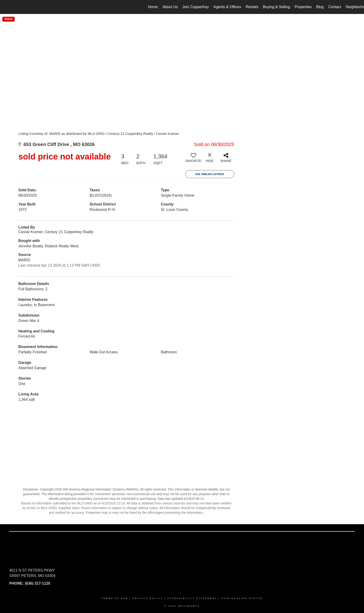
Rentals (252, 7)
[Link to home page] (6, 7)
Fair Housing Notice (242, 598)
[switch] (193, 159)
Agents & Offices (227, 7)
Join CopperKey (196, 7)
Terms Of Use (115, 598)
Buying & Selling (277, 7)
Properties (303, 7)
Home (153, 7)
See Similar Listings (210, 174)
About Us (170, 7)
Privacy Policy (148, 598)
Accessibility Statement (192, 598)
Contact (335, 7)
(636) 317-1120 (37, 583)
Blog (320, 7)
